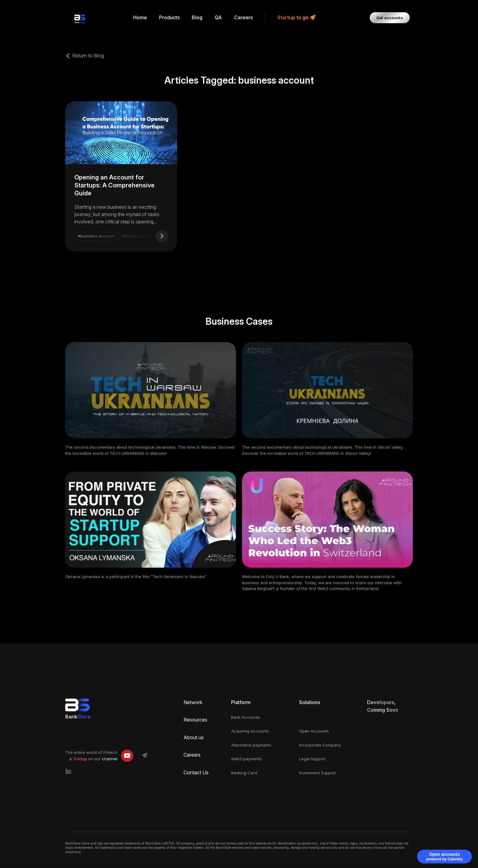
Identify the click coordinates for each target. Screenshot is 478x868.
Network (193, 703)
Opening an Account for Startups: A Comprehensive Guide (114, 186)
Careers (244, 17)
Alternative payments (251, 745)
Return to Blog (88, 56)
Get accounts (391, 17)
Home (141, 17)
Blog (198, 17)
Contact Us (196, 773)
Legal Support (312, 759)
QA (219, 17)
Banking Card (244, 773)
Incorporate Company (320, 745)
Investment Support (317, 773)
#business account (96, 236)
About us (194, 738)
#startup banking (139, 236)
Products (170, 17)
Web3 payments (246, 759)
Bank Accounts (246, 718)
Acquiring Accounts (250, 731)
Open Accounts (314, 731)
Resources (195, 720)
